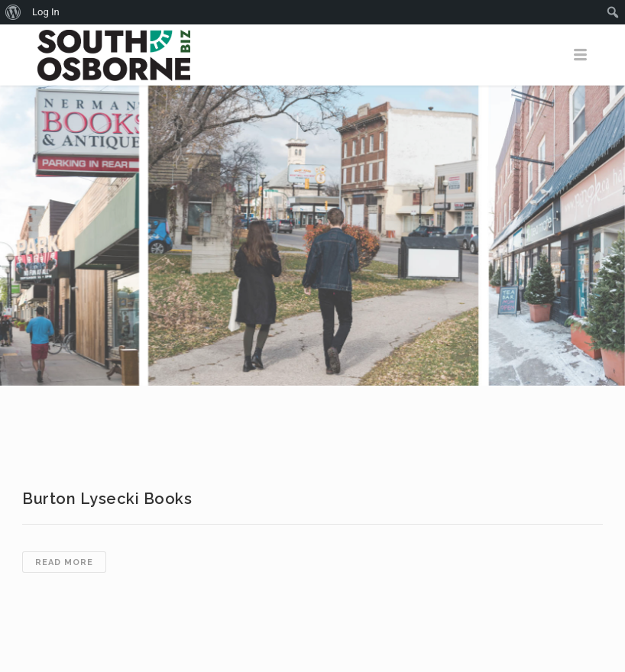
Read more (71, 563)
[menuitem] (13, 12)
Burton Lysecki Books (107, 499)
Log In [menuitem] (46, 12)
